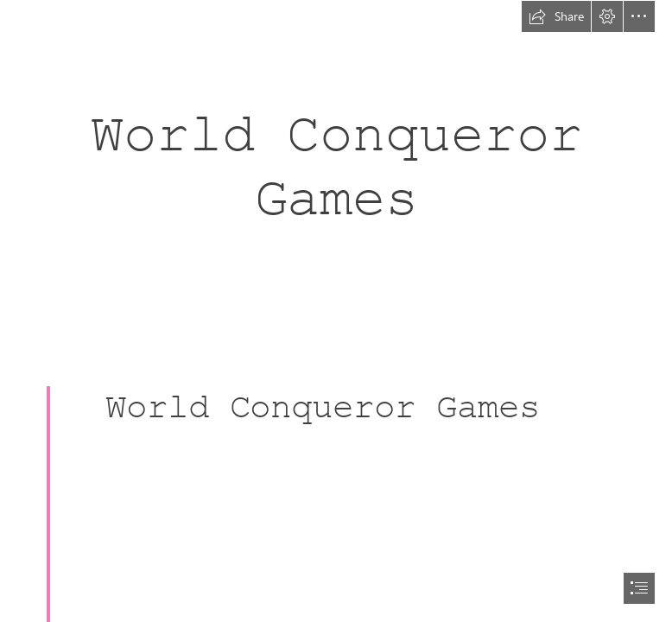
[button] (556, 16)
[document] (336, 311)
